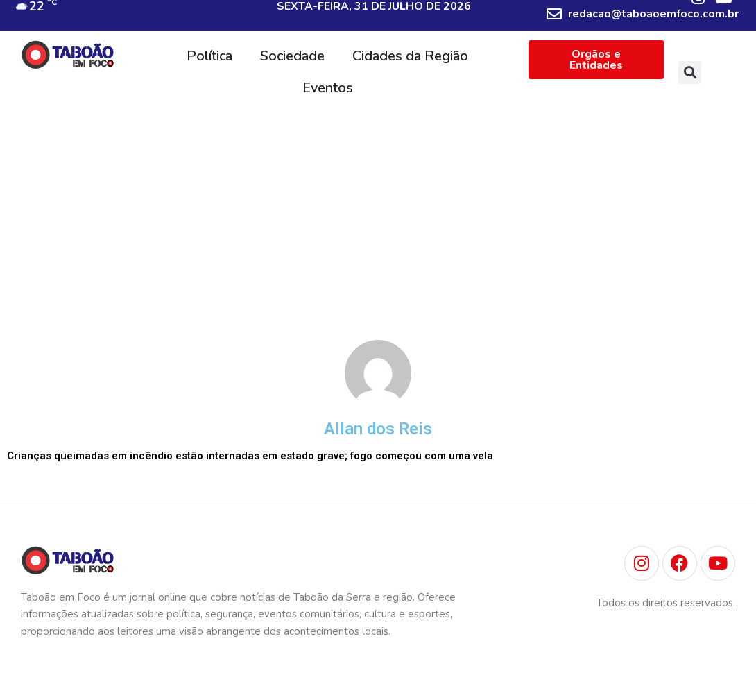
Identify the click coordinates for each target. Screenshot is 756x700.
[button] (690, 72)
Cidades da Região (410, 56)
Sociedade (292, 56)
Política (209, 56)
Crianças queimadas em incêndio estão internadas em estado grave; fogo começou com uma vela (250, 456)
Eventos (328, 88)
